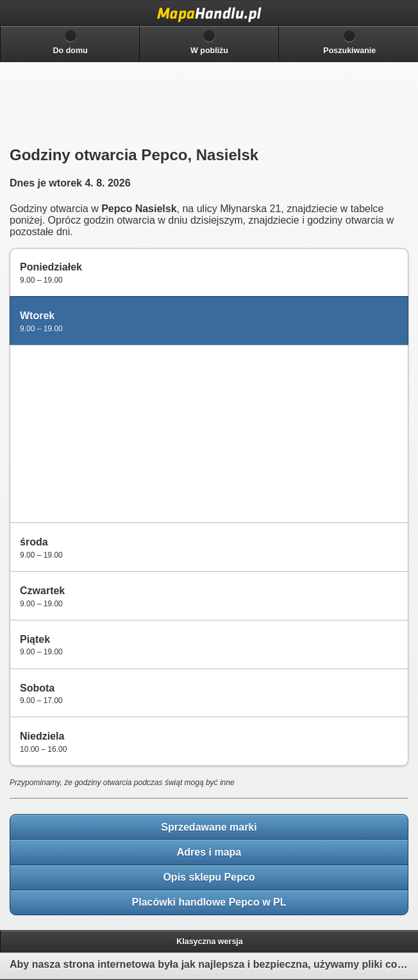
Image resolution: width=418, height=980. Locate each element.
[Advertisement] (110, 433)
